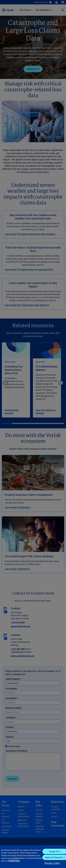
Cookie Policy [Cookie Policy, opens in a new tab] (14, 861)
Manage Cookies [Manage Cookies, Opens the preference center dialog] (52, 863)
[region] (33, 856)
